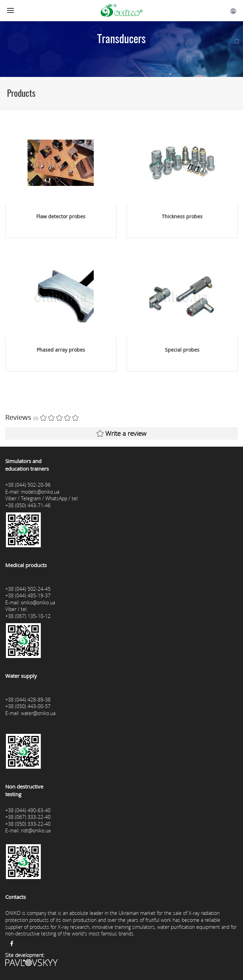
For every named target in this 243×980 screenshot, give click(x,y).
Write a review (121, 433)
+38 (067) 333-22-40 (28, 817)
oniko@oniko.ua (38, 602)
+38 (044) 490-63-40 (28, 810)
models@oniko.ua (40, 492)
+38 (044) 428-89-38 (28, 700)
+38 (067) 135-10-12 (28, 616)
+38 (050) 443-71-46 (28, 505)
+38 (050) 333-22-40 (28, 824)
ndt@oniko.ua (36, 830)
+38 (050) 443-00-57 (28, 706)
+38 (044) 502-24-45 (28, 589)
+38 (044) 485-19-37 (28, 595)
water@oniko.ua (38, 713)
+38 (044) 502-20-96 (28, 485)
